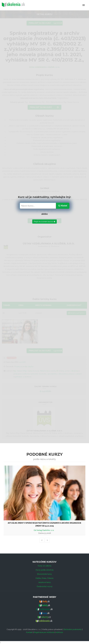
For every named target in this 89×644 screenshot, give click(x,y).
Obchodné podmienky (73, 629)
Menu (74, 5)
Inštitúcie (59, 632)
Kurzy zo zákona (45, 566)
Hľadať (63, 206)
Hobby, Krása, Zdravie (45, 578)
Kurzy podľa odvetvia (45, 570)
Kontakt (29, 632)
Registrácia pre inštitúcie (44, 632)
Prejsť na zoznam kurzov (44, 222)
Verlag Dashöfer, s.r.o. (45, 530)
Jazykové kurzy (44, 582)
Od (35, 530)
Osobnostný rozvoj (44, 586)
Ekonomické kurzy (45, 574)
